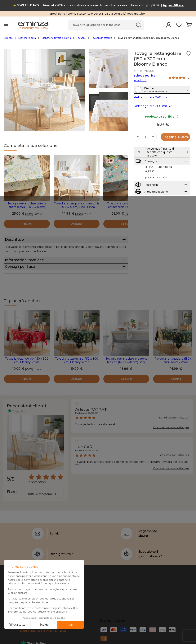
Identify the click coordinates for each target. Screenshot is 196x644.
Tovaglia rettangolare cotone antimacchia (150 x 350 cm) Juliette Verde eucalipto (126, 207)
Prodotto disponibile (162, 125)
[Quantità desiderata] (145, 145)
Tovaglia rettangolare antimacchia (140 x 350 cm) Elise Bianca (77, 205)
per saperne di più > (156, 195)
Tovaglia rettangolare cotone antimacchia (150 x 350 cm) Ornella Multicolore (27, 207)
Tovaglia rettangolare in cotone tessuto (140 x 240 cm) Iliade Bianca (126, 384)
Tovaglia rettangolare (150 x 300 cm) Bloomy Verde (77, 382)
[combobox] (42, 516)
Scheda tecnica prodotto (145, 78)
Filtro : (12, 513)
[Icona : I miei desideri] (188, 54)
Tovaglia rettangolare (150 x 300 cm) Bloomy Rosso (27, 382)
